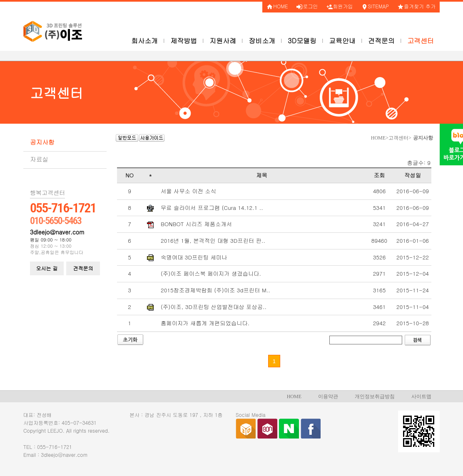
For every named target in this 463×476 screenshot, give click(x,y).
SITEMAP (375, 6)
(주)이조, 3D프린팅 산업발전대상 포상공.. (214, 307)
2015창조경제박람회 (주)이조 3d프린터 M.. (215, 290)
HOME (277, 6)
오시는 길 (47, 268)
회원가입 (340, 6)
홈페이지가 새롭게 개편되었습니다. (205, 323)
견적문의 (83, 268)
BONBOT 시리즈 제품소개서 (196, 224)
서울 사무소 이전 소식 (188, 191)
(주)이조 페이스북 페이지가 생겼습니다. (211, 274)
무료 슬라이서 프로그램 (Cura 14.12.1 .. (212, 208)
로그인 (307, 6)
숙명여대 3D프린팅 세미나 (194, 257)
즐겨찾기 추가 (416, 6)
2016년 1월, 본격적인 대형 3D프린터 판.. (213, 241)
